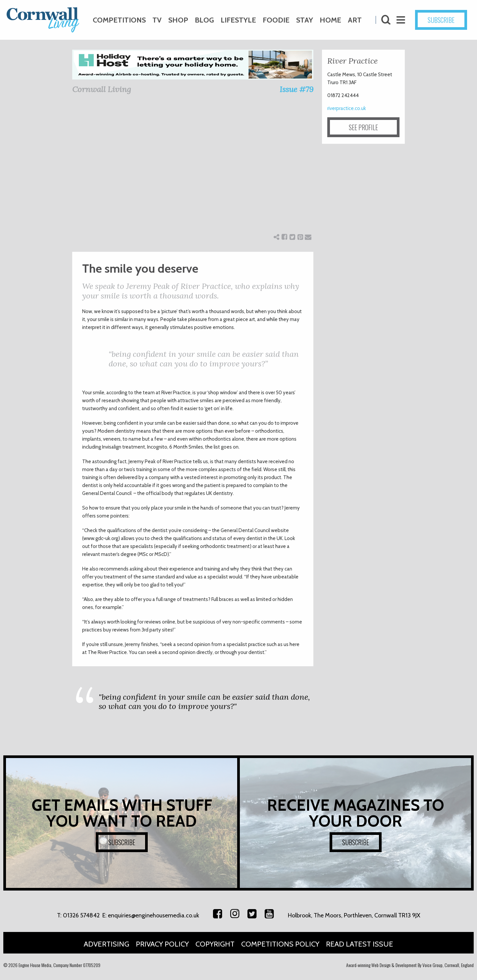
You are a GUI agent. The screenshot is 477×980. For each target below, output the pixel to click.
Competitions (119, 20)
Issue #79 (296, 89)
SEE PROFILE (363, 127)
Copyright (215, 944)
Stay (305, 20)
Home (330, 20)
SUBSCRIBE (441, 20)
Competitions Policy (280, 944)
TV (157, 20)
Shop (178, 20)
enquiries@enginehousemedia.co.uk (154, 915)
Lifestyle (238, 20)
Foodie (276, 20)
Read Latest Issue (360, 944)
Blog (204, 20)
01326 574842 (81, 915)
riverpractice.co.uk (347, 108)
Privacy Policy (162, 944)
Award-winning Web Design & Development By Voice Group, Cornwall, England (410, 965)
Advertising (106, 944)
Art (355, 20)
